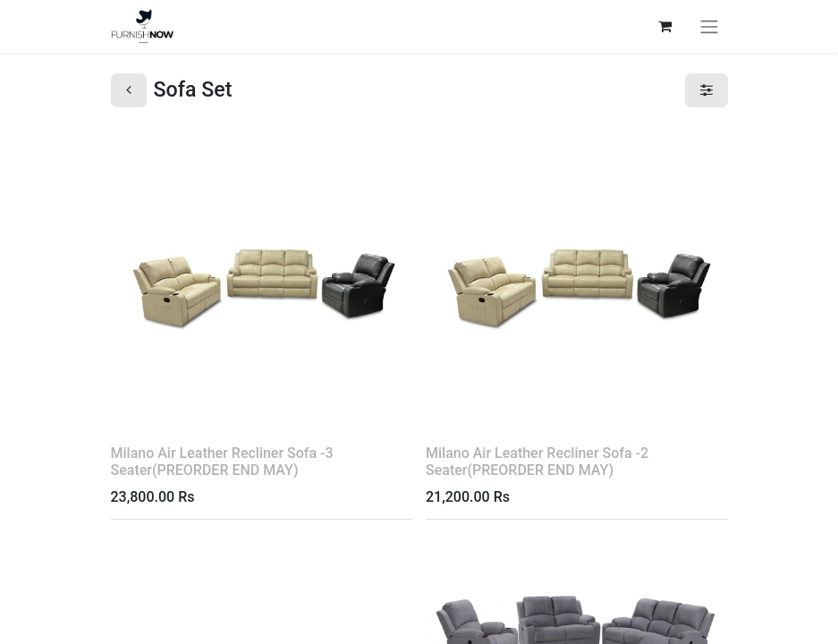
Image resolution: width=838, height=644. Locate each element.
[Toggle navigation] (709, 26)
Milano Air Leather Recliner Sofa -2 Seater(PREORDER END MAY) (537, 462)
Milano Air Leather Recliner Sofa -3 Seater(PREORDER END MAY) (222, 462)
